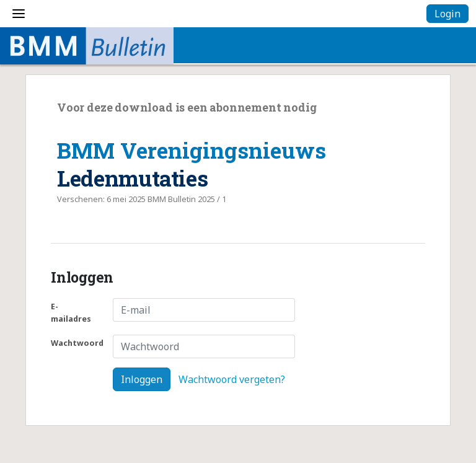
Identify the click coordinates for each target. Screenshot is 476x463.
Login (447, 14)
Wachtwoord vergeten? (232, 379)
